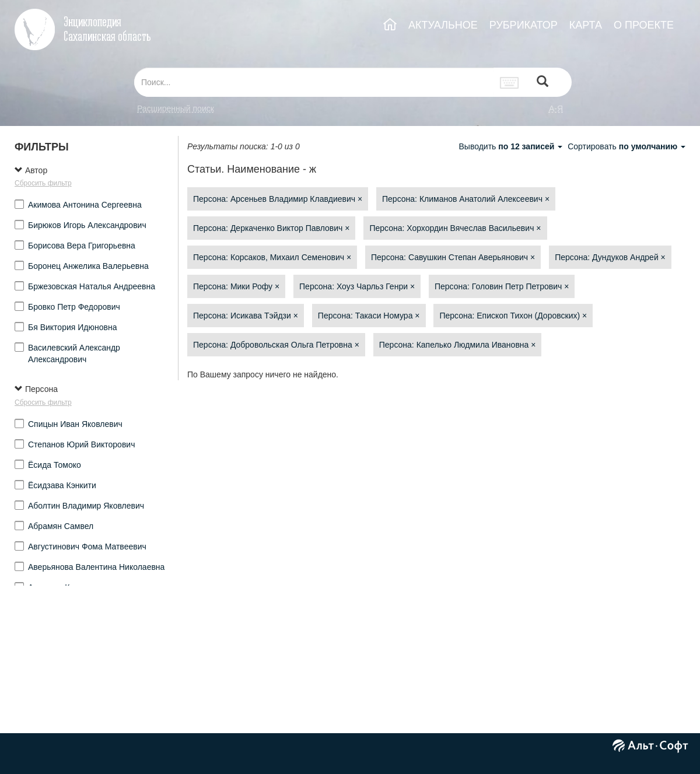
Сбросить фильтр (43, 183)
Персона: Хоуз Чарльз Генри (357, 286)
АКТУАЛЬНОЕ (443, 25)
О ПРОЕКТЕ (644, 25)
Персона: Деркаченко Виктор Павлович (271, 228)
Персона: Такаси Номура (369, 316)
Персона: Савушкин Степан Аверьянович (453, 257)
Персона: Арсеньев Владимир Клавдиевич (278, 199)
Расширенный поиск (176, 108)
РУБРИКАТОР (524, 25)
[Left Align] (542, 83)
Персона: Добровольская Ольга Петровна (276, 345)
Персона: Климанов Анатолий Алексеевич (466, 199)
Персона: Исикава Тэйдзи (246, 316)
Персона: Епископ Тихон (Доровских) (513, 316)
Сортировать (626, 146)
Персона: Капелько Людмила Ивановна (458, 345)
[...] (314, 82)
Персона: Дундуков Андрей (610, 257)
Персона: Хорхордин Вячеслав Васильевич (455, 228)
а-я (556, 108)
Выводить (512, 146)
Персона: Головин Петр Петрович (502, 286)
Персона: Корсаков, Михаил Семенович (272, 257)
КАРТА (586, 25)
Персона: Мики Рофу (236, 286)
